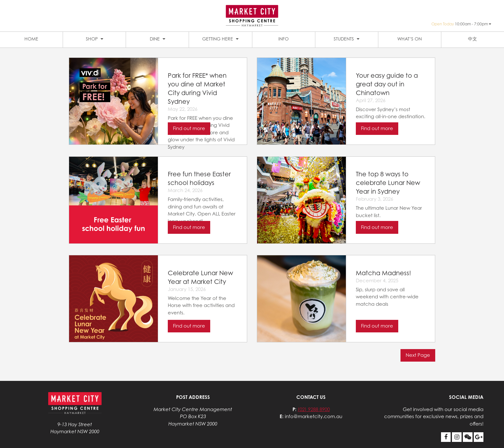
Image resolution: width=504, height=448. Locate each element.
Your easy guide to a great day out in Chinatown (387, 84)
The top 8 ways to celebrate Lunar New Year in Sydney (388, 183)
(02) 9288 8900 (314, 409)
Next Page (418, 355)
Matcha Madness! (383, 273)
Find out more (189, 128)
